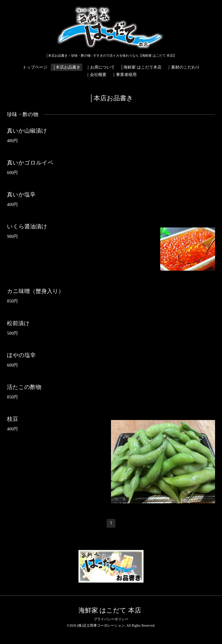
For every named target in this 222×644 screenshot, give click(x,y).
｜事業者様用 (124, 75)
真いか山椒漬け (27, 131)
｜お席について (100, 67)
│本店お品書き (66, 67)
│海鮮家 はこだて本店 (141, 67)
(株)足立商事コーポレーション (101, 625)
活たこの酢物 (24, 387)
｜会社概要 (96, 75)
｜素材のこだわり (183, 67)
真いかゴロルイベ (30, 163)
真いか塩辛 (21, 195)
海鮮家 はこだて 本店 (110, 610)
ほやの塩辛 (21, 355)
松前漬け (18, 323)
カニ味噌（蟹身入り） (35, 291)
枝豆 (13, 419)
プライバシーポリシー (111, 619)
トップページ (35, 67)
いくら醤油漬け (27, 226)
